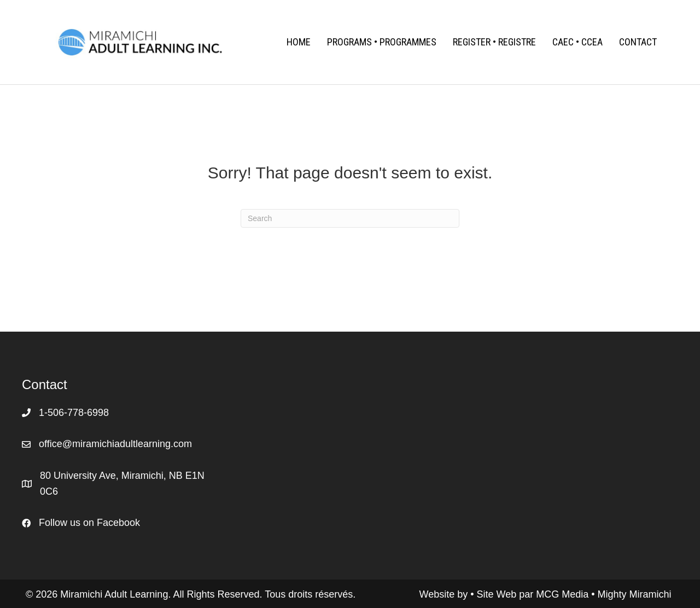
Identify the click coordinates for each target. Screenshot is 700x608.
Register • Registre (494, 42)
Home (299, 42)
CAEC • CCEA (577, 42)
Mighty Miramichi (635, 594)
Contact (638, 42)
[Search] (350, 218)
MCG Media (564, 594)
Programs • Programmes (382, 42)
